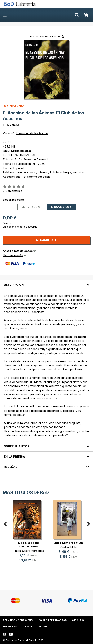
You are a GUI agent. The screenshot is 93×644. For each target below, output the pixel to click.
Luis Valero (11, 125)
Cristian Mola (69, 547)
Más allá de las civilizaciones (29, 544)
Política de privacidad (53, 620)
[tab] (46, 282)
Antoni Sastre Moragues (29, 551)
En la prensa (14, 456)
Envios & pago (12, 627)
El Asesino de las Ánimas (32, 133)
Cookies (42, 627)
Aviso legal (79, 620)
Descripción (14, 285)
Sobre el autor (17, 446)
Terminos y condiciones (18, 620)
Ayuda (29, 627)
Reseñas (11, 467)
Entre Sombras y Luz (69, 543)
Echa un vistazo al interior (45, 36)
